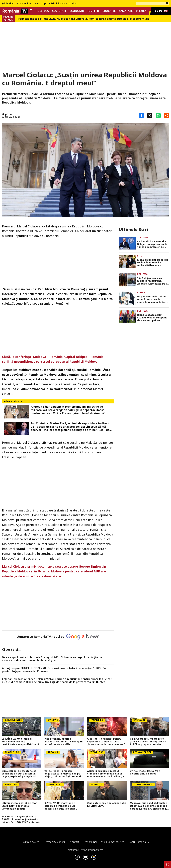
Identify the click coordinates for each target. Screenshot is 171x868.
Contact (75, 842)
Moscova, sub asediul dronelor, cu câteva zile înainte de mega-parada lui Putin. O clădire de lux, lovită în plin (150, 806)
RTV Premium (24, 4)
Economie (77, 11)
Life (140, 256)
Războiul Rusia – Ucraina (63, 4)
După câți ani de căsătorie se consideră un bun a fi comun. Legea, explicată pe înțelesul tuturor (19, 774)
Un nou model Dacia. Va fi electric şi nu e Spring (145, 772)
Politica (42, 11)
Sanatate (126, 11)
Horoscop (40, 4)
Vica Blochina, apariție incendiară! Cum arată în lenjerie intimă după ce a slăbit (64, 742)
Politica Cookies (30, 842)
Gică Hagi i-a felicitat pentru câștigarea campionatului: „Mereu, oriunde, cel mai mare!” (106, 742)
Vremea (141, 11)
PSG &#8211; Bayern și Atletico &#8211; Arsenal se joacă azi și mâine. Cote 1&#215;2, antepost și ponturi (21, 819)
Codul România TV (139, 842)
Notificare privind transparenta (86, 850)
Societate (59, 11)
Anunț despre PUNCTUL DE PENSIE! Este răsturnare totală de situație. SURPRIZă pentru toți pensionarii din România (54, 670)
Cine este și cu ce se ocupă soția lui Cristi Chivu (107, 805)
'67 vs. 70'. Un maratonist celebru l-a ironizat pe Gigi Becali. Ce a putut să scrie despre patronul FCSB (60, 806)
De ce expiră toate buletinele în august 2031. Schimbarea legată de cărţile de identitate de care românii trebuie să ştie (52, 659)
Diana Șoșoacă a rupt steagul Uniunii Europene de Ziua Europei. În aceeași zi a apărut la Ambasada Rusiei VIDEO (152, 318)
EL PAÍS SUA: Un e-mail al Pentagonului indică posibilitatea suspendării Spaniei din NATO (21, 742)
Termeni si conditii (55, 842)
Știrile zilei (8, 4)
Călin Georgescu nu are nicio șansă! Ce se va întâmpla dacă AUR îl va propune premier (148, 742)
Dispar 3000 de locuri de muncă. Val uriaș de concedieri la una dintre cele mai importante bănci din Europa (153, 299)
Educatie (109, 11)
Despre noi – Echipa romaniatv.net (104, 842)
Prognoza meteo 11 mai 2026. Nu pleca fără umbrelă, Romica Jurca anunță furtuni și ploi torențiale (83, 19)
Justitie (94, 11)
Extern (141, 292)
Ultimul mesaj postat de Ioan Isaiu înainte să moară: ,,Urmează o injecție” (19, 806)
